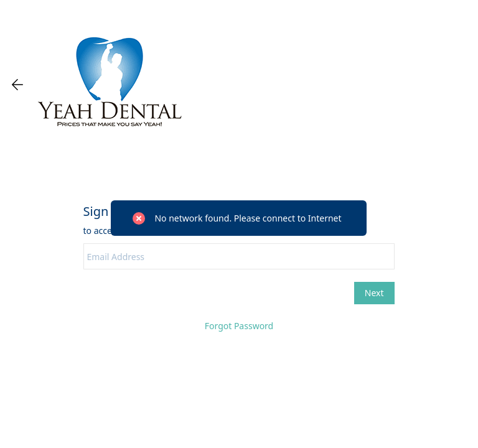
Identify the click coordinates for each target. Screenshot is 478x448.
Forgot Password (239, 326)
